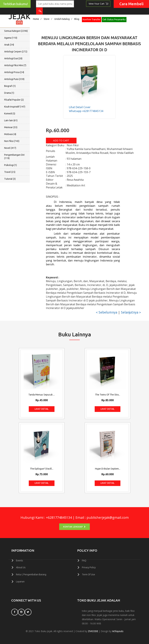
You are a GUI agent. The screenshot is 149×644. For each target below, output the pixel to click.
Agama (11, 38)
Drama (9, 93)
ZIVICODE (93, 631)
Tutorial (10, 179)
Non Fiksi (12, 141)
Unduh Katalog (62, 19)
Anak (9, 45)
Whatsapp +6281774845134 (86, 111)
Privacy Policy (89, 567)
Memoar (11, 127)
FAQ (84, 561)
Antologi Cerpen (16, 52)
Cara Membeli (131, 4)
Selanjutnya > (131, 312)
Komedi (10, 114)
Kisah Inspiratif (15, 107)
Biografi (10, 86)
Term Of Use (88, 574)
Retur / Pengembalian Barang (31, 574)
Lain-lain (11, 120)
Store (47, 19)
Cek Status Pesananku (114, 19)
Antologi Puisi (14, 79)
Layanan (20, 581)
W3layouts (118, 631)
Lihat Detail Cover (80, 107)
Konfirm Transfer (92, 19)
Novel (10, 148)
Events (20, 561)
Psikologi (11, 165)
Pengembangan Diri (14, 157)
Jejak (19, 16)
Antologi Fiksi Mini (15, 65)
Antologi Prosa (14, 72)
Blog (77, 19)
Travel (10, 172)
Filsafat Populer (14, 100)
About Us (21, 567)
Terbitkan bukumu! (15, 4)
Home (36, 19)
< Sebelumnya (107, 312)
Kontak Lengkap (74, 527)
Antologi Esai (13, 58)
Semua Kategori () (16, 31)
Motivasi (10, 134)
